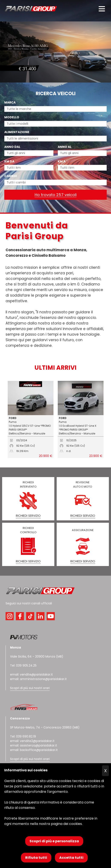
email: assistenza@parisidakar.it (34, 745)
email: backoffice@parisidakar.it (34, 750)
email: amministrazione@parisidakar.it (38, 679)
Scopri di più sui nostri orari (30, 688)
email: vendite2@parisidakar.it (32, 741)
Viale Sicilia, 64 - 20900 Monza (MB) (37, 656)
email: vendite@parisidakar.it (31, 674)
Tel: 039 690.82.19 (23, 736)
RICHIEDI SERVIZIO (28, 516)
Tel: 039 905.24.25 (23, 665)
